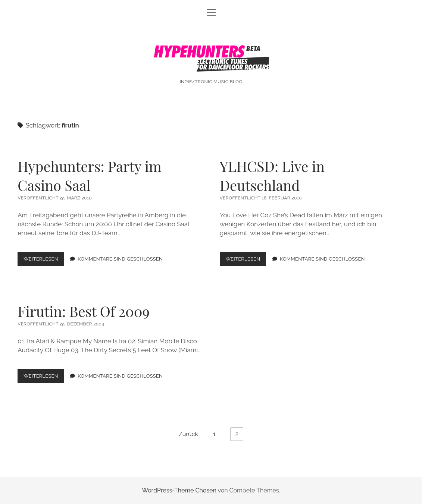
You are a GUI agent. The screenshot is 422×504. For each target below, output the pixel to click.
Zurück (188, 434)
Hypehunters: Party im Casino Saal (90, 176)
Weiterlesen (44, 260)
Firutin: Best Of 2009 (84, 311)
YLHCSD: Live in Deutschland (272, 176)
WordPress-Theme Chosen (179, 490)
